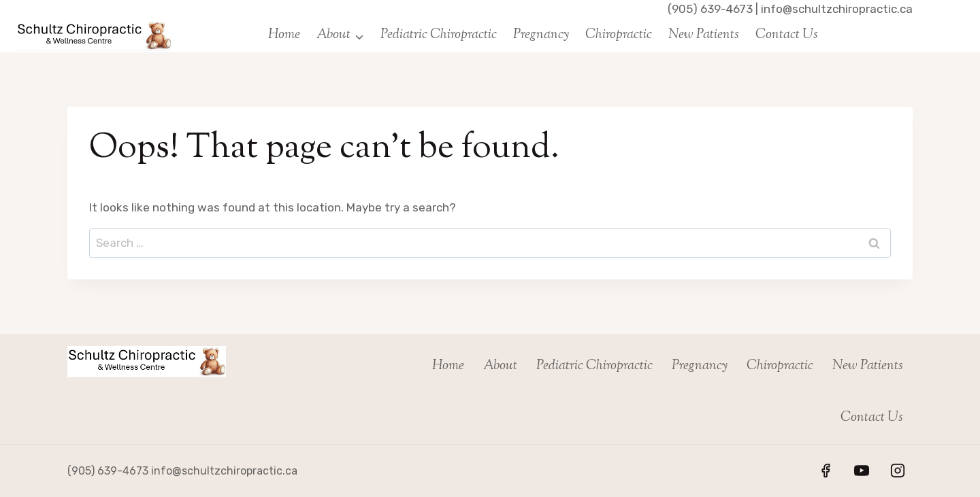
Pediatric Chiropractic (439, 35)
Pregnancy (541, 35)
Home (284, 35)
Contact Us (787, 35)
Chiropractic (619, 35)
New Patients (704, 35)
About (500, 366)
